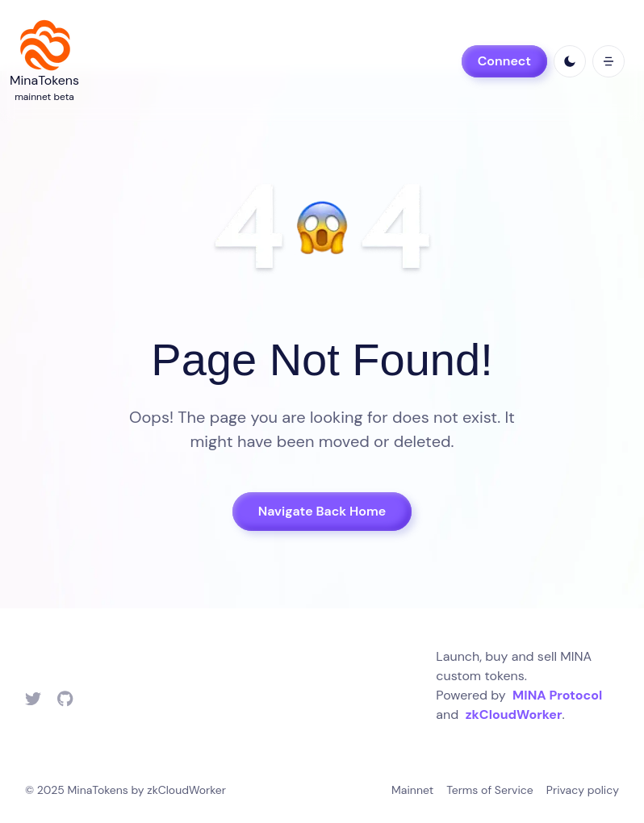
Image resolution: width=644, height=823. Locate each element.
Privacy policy (583, 790)
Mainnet (412, 790)
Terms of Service (490, 790)
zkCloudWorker (514, 714)
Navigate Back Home (322, 511)
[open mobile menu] (608, 61)
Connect (504, 61)
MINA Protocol (557, 695)
